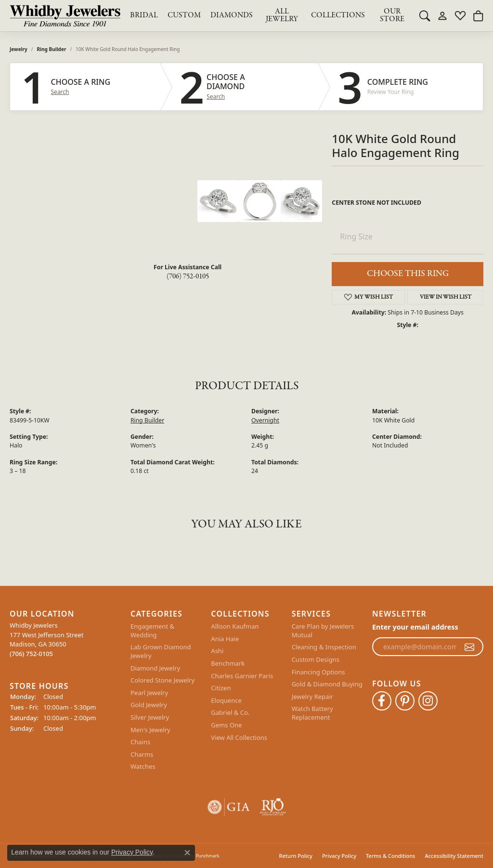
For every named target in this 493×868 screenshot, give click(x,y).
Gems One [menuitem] (226, 725)
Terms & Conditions (391, 856)
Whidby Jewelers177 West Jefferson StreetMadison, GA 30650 (46, 639)
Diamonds (232, 15)
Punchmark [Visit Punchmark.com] (208, 856)
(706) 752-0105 (188, 276)
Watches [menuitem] (143, 767)
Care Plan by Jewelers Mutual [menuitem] (323, 631)
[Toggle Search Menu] (425, 15)
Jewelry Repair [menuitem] (312, 697)
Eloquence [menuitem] (226, 701)
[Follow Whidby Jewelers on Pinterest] (405, 701)
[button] (65, 614)
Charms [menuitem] (142, 755)
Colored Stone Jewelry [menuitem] (162, 680)
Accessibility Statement (454, 856)
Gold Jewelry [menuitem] (149, 705)
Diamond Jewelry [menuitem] (155, 668)
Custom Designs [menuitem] (316, 660)
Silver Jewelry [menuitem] (150, 717)
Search (60, 92)
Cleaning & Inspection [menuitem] (324, 647)
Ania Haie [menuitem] (225, 639)
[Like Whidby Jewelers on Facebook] (382, 701)
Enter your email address (415, 627)
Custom (184, 15)
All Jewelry (282, 15)
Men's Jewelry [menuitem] (150, 730)
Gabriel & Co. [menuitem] (230, 713)
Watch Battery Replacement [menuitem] (312, 713)
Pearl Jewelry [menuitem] (149, 693)
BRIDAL (144, 15)
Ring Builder (52, 49)
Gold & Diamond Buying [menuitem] (327, 684)
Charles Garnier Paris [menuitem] (242, 676)
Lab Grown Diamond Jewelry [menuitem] (161, 651)
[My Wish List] (460, 15)
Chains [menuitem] (140, 742)
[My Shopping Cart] (478, 15)
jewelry (19, 49)
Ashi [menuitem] (217, 651)
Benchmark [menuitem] (228, 664)
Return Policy (296, 856)
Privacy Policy (339, 856)
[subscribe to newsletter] (469, 647)
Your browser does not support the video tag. (125, 216)
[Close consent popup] (187, 853)
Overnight (265, 420)
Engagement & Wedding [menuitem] (152, 631)
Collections (338, 15)
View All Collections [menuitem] (239, 737)
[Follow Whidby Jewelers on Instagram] (428, 701)
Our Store (392, 15)
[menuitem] (229, 807)
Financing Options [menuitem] (318, 672)
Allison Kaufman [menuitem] (235, 626)
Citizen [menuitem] (221, 688)
